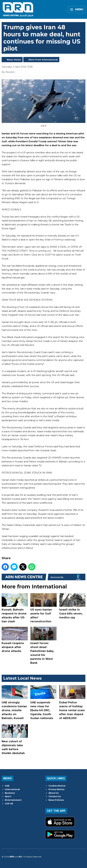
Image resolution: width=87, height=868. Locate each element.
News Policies (56, 800)
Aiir (20, 857)
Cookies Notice (57, 786)
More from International (43, 60)
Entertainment (13, 800)
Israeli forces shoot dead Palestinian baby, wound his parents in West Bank (43, 646)
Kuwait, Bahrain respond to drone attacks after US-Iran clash (15, 608)
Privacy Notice (57, 789)
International (12, 789)
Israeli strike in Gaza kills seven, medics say (72, 606)
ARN (12, 857)
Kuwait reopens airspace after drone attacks (15, 640)
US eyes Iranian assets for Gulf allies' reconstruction (43, 608)
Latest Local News (22, 678)
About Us (54, 793)
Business (10, 793)
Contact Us (55, 796)
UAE (7, 786)
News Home (14, 60)
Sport (8, 796)
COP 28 (9, 804)
